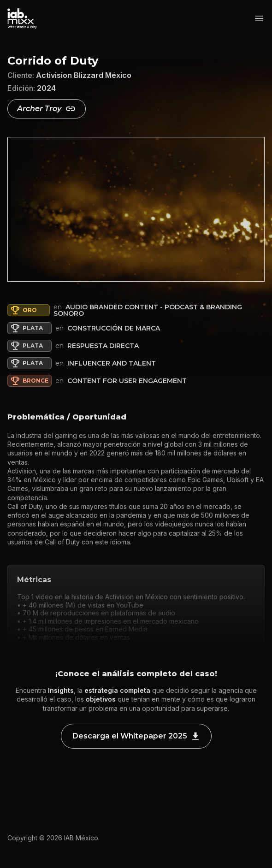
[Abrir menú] (259, 18)
